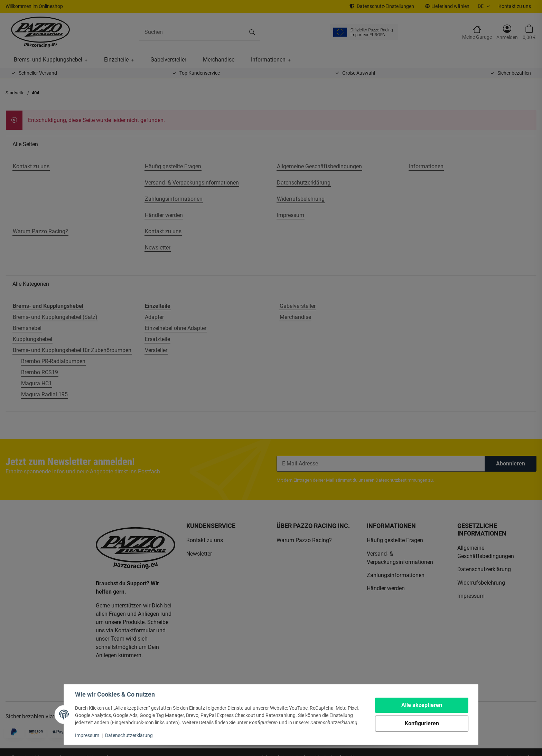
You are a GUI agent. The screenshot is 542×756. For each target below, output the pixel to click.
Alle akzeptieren (422, 705)
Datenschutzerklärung (129, 735)
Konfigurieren (422, 723)
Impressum (87, 735)
